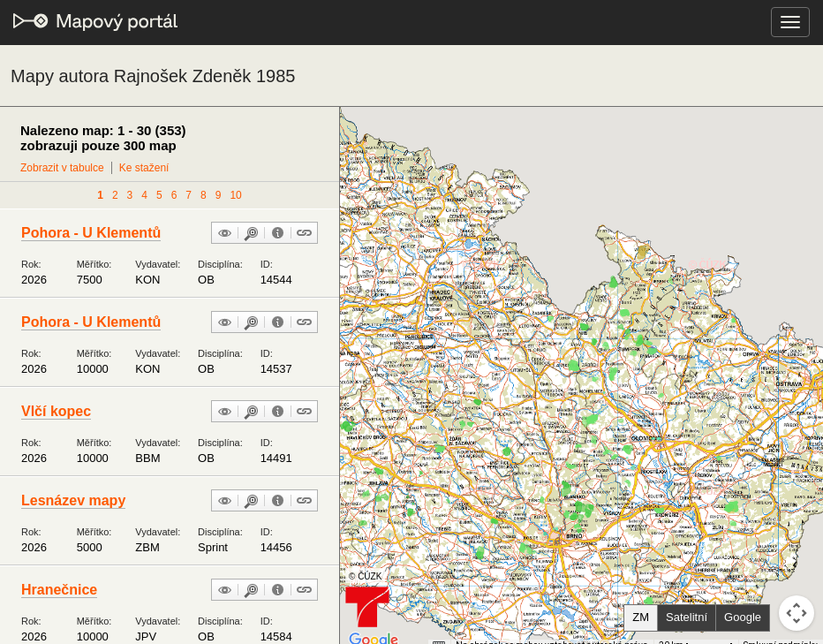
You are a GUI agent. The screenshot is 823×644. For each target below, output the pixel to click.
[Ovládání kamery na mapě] (797, 613)
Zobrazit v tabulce (62, 168)
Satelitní (687, 617)
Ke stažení (144, 168)
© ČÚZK (365, 576)
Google (743, 617)
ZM (641, 617)
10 (235, 195)
